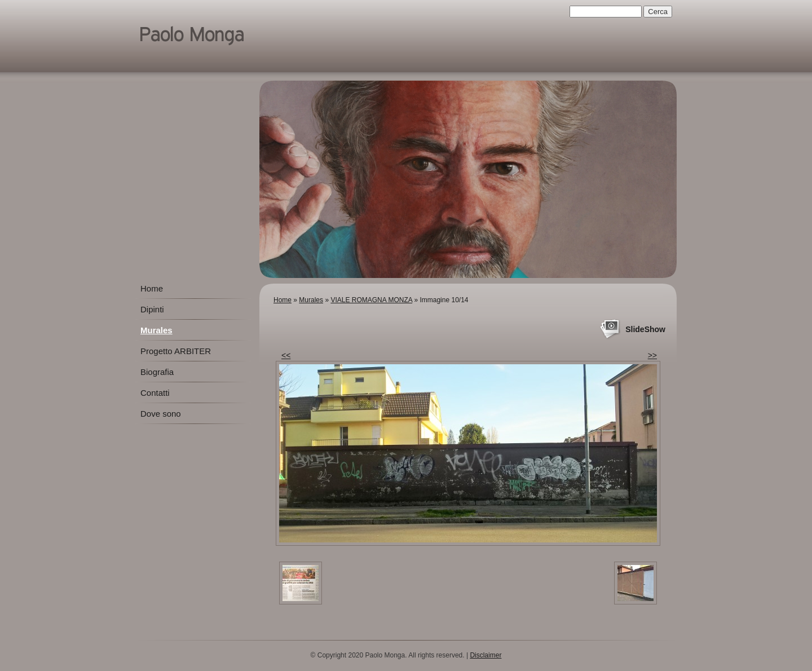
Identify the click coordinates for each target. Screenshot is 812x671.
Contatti (155, 393)
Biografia (157, 372)
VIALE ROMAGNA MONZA (371, 300)
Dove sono (161, 414)
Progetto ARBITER (176, 351)
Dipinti (152, 309)
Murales (311, 300)
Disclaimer (486, 655)
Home (283, 300)
